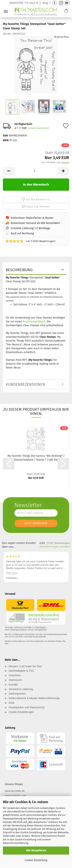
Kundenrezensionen (25, 384)
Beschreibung (19, 270)
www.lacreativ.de (15, 791)
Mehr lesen (12, 573)
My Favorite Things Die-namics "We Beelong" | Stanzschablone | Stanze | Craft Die (36, 458)
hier (7, 643)
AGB (12, 703)
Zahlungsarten (17, 694)
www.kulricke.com (15, 796)
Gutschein (15, 675)
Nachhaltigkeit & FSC (21, 671)
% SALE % (32, 3)
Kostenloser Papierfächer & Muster (32, 218)
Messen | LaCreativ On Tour (25, 666)
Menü (6, 12)
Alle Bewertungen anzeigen (55, 546)
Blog (45, 3)
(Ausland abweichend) (38, 128)
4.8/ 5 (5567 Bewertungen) (30, 241)
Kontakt (13, 685)
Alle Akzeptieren (36, 850)
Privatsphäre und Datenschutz (27, 707)
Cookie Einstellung (36, 860)
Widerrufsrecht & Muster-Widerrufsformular (34, 698)
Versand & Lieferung (21, 689)
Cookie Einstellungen (21, 712)
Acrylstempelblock (34, 322)
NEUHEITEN (16, 3)
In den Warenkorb (36, 185)
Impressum (15, 680)
